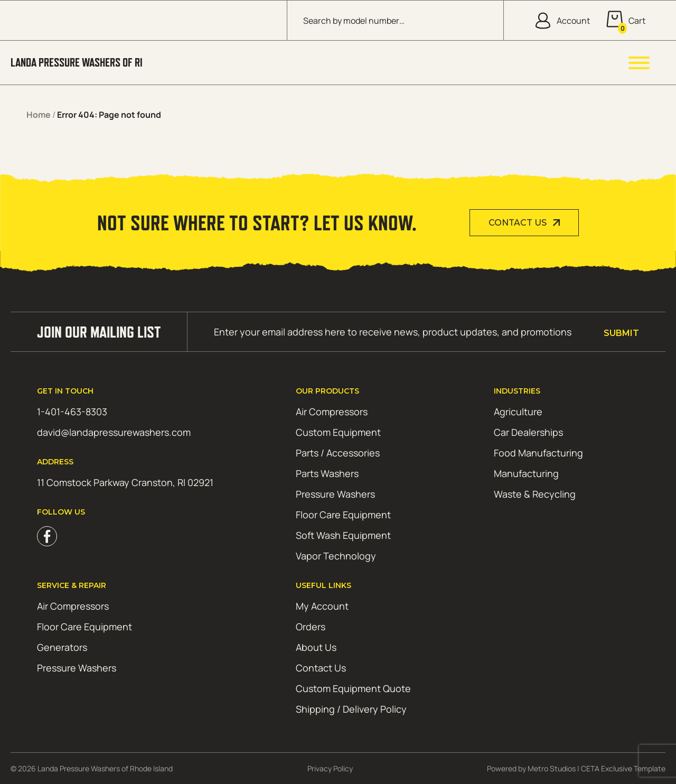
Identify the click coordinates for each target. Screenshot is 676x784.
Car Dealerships (528, 432)
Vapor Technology (336, 556)
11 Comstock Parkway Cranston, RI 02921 (125, 482)
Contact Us (518, 223)
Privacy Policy (330, 768)
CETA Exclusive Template (623, 768)
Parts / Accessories (338, 453)
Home (39, 115)
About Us (316, 647)
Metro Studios (552, 768)
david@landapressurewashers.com (114, 432)
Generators (62, 647)
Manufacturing (526, 473)
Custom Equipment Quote (353, 688)
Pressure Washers (335, 494)
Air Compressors (332, 412)
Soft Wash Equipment (343, 535)
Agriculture (518, 412)
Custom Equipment (338, 432)
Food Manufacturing (538, 453)
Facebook (47, 536)
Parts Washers (327, 473)
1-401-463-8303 (72, 412)
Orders (311, 627)
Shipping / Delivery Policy (351, 709)
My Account (322, 606)
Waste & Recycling (535, 494)
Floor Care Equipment (343, 515)
